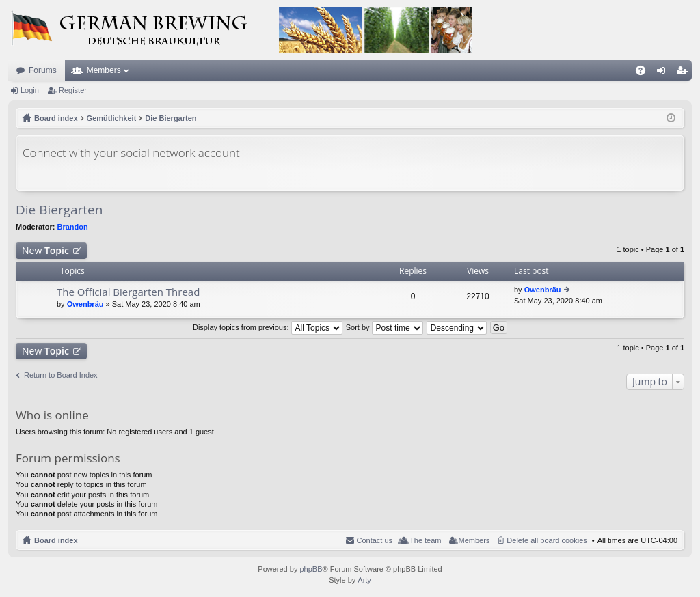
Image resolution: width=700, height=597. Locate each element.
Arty (364, 580)
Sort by (385, 327)
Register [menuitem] (685, 73)
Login (30, 90)
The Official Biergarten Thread (128, 292)
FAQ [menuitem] (645, 73)
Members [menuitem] (474, 540)
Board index (56, 540)
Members (104, 70)
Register (73, 90)
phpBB (311, 569)
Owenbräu (85, 304)
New (45, 250)
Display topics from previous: (268, 327)
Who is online (52, 415)
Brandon (73, 227)
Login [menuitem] (664, 73)
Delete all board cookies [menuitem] (547, 540)
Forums (43, 70)
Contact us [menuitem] (374, 540)
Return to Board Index (61, 375)
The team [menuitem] (425, 540)
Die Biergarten (59, 210)
